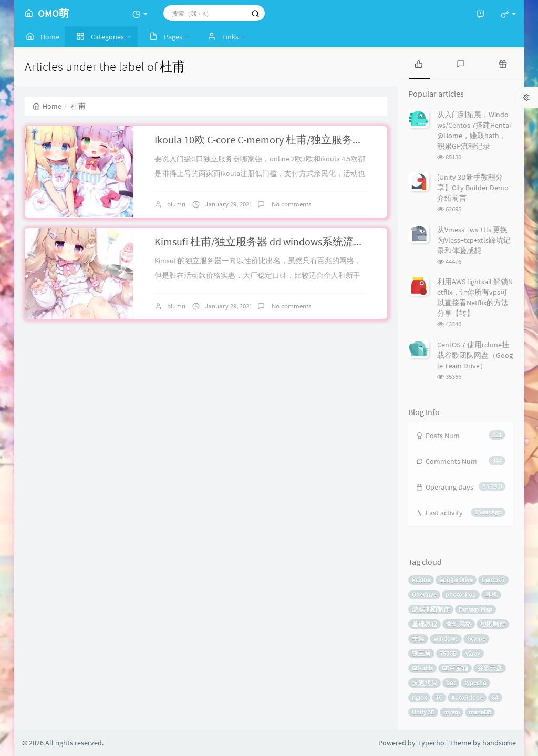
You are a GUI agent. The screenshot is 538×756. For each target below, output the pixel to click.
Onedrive (424, 594)
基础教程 (425, 624)
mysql (452, 712)
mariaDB (480, 712)
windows (446, 639)
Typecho (431, 743)
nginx (419, 697)
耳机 (491, 594)
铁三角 (421, 653)
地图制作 (493, 624)
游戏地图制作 (431, 609)
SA (495, 697)
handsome (499, 743)
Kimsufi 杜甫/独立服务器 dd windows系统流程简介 (270, 241)
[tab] (419, 63)
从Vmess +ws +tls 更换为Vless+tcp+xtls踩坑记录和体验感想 (474, 240)
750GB (448, 653)
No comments (291, 204)
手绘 (418, 639)
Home (47, 106)
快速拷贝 (425, 683)
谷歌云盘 (490, 668)
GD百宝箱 (455, 668)
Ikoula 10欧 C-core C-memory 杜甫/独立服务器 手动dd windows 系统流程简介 (329, 139)
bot (451, 683)
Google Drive (456, 580)
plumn (176, 204)
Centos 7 (493, 580)
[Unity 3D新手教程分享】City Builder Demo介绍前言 (473, 188)
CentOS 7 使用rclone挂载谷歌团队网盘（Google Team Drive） (475, 355)
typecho (475, 683)
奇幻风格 (459, 624)
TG (439, 697)
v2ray (473, 653)
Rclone (421, 580)
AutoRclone (467, 697)
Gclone (476, 639)
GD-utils (422, 668)
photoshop (461, 594)
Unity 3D (423, 712)
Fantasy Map (475, 609)
